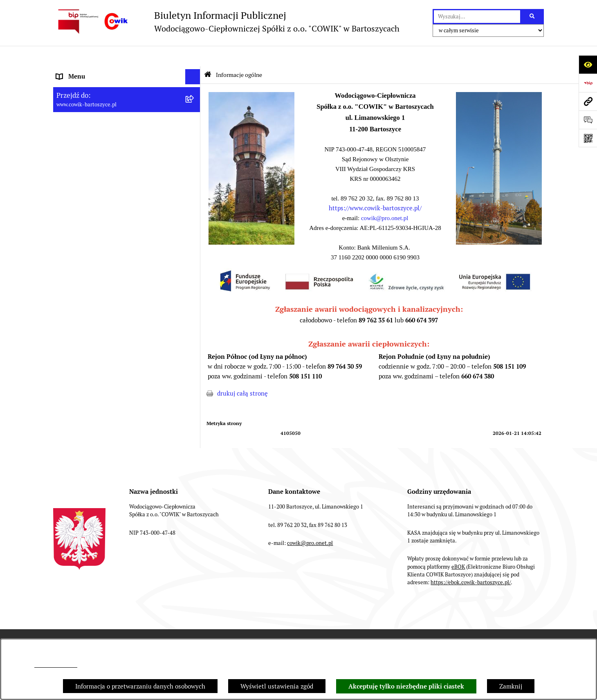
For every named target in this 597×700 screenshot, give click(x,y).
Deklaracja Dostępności (413, 621)
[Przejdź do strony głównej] (226, 21)
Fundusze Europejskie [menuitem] (87, 316)
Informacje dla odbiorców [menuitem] (91, 154)
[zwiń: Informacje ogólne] (194, 72)
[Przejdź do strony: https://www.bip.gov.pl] (588, 83)
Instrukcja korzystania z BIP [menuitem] (95, 377)
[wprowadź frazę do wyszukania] (477, 17)
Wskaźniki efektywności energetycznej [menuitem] (110, 209)
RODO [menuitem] (65, 285)
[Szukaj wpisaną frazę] (533, 17)
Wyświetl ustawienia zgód (277, 686)
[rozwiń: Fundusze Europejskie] (194, 316)
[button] (251, 222)
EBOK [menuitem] (64, 332)
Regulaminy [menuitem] (73, 224)
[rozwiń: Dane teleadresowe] (194, 113)
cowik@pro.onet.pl (56, 665)
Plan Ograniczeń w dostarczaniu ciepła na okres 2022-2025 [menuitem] (115, 189)
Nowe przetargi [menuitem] (78, 255)
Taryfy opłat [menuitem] (73, 240)
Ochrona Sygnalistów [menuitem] (86, 301)
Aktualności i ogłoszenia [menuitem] (91, 169)
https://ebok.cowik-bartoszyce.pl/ (471, 562)
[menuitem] (127, 92)
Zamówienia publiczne (107, 621)
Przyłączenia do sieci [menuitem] (86, 270)
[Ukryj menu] (193, 56)
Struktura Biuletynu (183, 621)
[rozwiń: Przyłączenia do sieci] (194, 271)
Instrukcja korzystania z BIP (266, 621)
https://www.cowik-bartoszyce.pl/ (375, 188)
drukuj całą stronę (242, 373)
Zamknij (511, 686)
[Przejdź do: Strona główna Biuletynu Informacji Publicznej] (208, 54)
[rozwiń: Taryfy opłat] (194, 240)
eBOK (458, 546)
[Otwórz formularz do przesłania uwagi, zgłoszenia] (588, 120)
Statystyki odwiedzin (492, 621)
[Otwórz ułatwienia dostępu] (588, 64)
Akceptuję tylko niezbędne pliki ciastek (406, 686)
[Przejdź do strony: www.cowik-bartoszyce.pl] (588, 101)
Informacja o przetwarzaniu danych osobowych (140, 686)
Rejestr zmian (342, 621)
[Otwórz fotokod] (588, 138)
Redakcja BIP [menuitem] (74, 362)
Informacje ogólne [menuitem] (82, 71)
